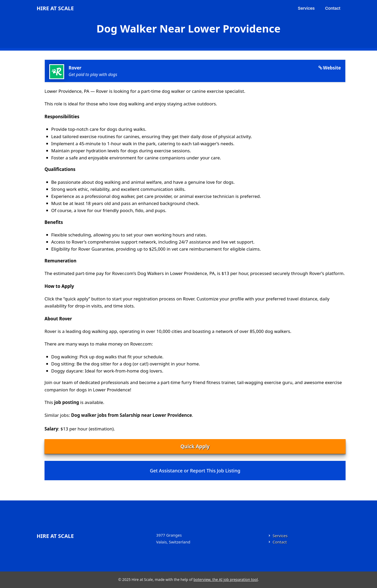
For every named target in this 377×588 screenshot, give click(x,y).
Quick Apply (195, 446)
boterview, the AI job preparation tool (226, 579)
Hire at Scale (55, 8)
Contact (333, 8)
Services (306, 8)
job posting (67, 402)
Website (332, 68)
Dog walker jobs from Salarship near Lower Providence (132, 415)
